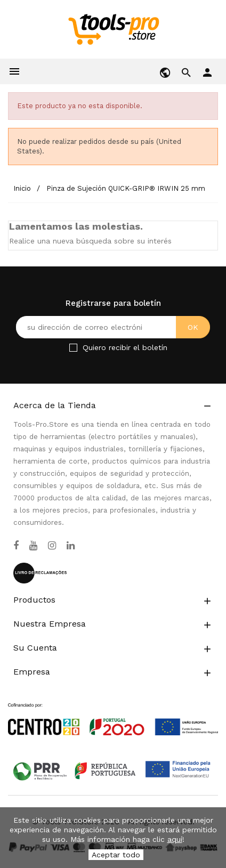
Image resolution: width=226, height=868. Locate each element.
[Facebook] (16, 546)
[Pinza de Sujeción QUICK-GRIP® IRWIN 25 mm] (126, 188)
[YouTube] (33, 546)
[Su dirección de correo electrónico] (113, 327)
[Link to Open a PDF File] (113, 709)
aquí (175, 839)
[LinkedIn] (71, 546)
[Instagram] (52, 546)
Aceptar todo (116, 855)
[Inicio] (23, 188)
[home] (113, 29)
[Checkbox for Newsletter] (73, 348)
